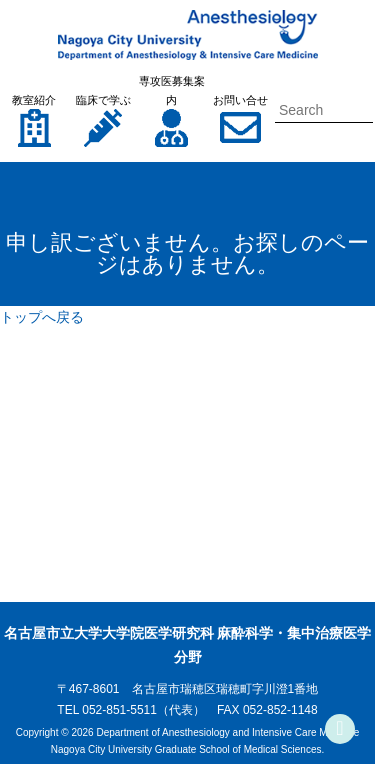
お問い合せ (240, 100)
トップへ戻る (42, 317)
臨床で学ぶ (103, 100)
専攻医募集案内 (172, 90)
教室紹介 (34, 100)
